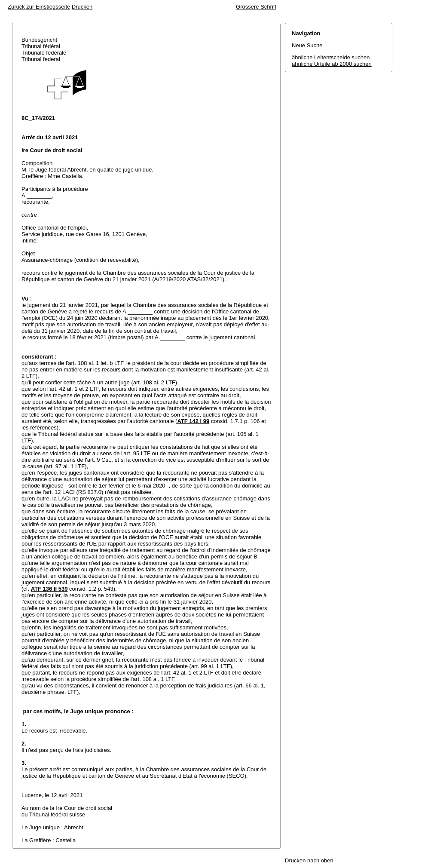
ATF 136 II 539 (49, 589)
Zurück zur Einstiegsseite (39, 7)
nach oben (320, 860)
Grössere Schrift (256, 7)
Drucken (82, 7)
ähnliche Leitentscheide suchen (331, 57)
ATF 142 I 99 (193, 421)
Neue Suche (307, 45)
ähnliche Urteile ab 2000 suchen (332, 64)
